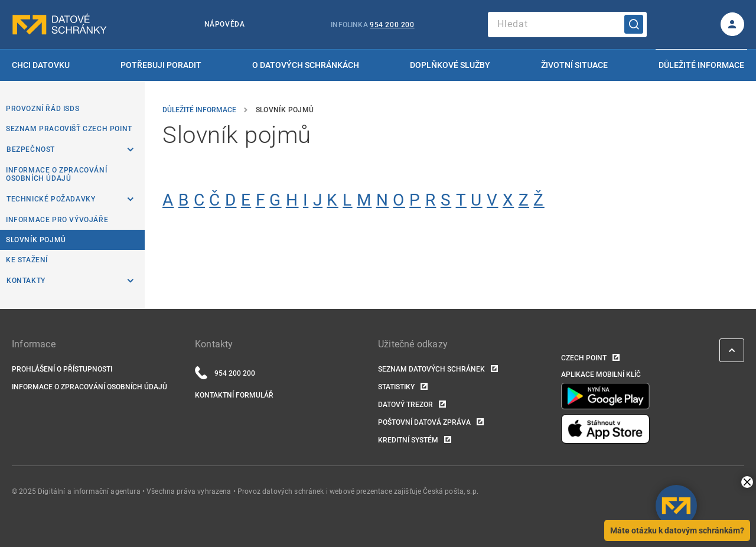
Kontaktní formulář (234, 395)
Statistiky (396, 387)
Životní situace (574, 65)
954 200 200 (392, 25)
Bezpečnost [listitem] (31, 149)
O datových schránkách (306, 65)
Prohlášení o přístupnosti (62, 369)
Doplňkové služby (450, 65)
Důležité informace (701, 65)
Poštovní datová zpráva (424, 422)
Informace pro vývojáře (57, 220)
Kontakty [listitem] (26, 281)
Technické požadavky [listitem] (51, 199)
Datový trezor (405, 405)
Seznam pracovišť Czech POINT (69, 129)
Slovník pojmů (36, 240)
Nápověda (225, 24)
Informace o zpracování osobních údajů (56, 174)
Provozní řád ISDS (43, 109)
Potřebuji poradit (161, 65)
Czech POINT (584, 358)
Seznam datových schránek (431, 369)
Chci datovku (41, 65)
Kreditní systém (408, 440)
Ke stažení (27, 260)
